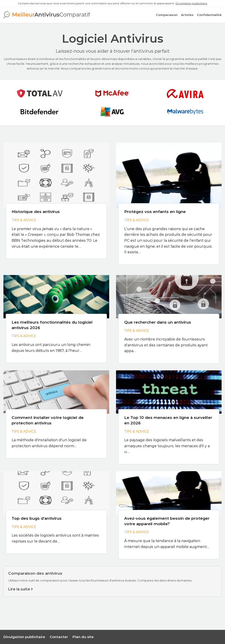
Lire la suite (21, 589)
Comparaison (167, 15)
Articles (187, 15)
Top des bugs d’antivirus (37, 518)
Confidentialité (209, 15)
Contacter (59, 637)
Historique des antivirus (36, 212)
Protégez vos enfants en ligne (155, 212)
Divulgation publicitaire (191, 3)
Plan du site (83, 637)
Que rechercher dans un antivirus (158, 322)
